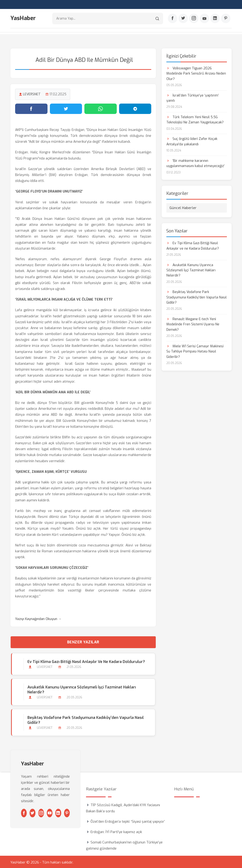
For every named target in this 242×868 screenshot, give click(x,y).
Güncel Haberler (183, 207)
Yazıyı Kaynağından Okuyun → (38, 618)
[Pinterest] (226, 19)
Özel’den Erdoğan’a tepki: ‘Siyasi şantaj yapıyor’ (128, 821)
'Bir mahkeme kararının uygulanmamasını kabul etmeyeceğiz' (195, 162)
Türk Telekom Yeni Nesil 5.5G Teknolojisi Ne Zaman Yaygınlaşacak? (195, 119)
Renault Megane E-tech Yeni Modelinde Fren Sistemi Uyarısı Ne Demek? (193, 323)
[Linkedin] (215, 19)
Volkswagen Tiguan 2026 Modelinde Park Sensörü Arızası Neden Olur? (196, 73)
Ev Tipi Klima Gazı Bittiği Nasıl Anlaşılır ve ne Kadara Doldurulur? (85, 661)
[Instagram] (194, 19)
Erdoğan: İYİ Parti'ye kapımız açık (116, 831)
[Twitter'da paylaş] (66, 108)
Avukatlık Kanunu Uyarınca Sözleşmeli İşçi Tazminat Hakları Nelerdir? (81, 689)
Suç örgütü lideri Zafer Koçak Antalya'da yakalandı (192, 141)
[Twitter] (183, 19)
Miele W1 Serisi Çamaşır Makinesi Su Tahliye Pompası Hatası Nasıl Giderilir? (195, 351)
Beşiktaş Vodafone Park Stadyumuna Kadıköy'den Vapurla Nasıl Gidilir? (85, 719)
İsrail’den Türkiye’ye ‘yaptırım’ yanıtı (193, 97)
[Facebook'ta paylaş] (31, 108)
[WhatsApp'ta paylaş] (101, 108)
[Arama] (157, 19)
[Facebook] (173, 19)
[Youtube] (204, 19)
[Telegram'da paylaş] (135, 108)
